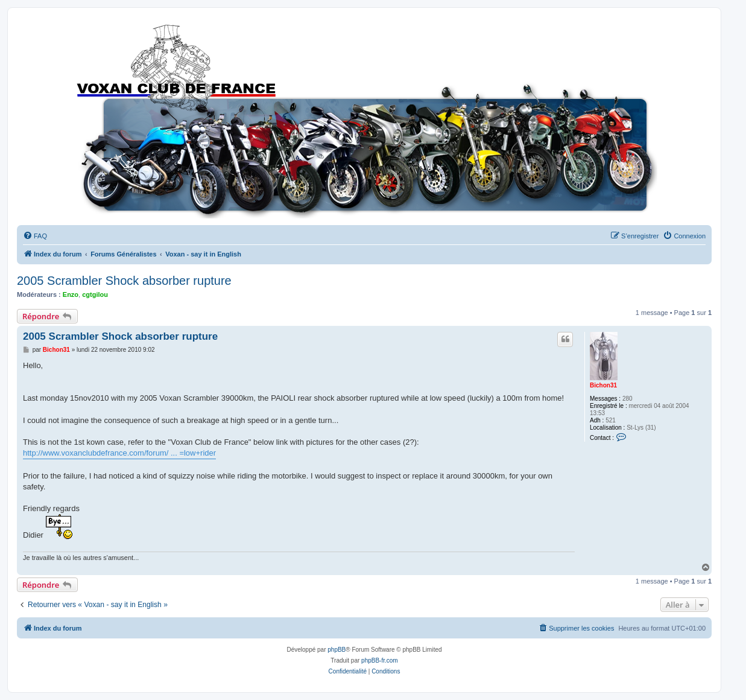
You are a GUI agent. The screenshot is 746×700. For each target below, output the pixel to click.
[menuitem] (35, 236)
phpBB (337, 650)
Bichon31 (603, 385)
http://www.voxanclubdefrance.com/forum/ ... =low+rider (119, 453)
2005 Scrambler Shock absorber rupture (124, 281)
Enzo (71, 294)
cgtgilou (95, 294)
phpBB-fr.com (380, 660)
